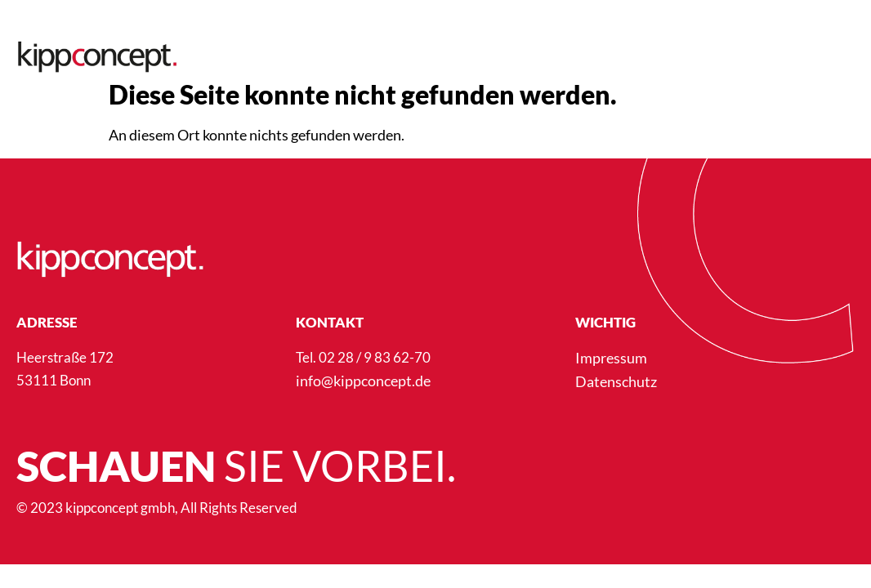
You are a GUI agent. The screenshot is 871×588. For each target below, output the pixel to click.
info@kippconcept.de (363, 381)
